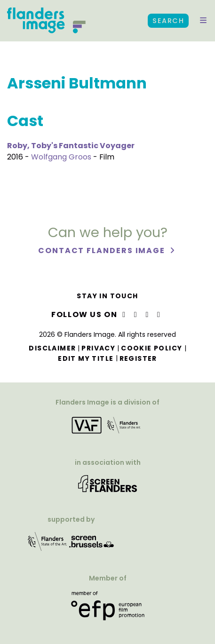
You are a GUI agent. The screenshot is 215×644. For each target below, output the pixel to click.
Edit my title (86, 358)
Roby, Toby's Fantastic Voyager (71, 146)
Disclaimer (52, 348)
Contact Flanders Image (103, 250)
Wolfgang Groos (61, 157)
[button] (203, 21)
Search (168, 21)
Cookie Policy (151, 348)
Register (138, 358)
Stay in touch (107, 296)
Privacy (98, 348)
